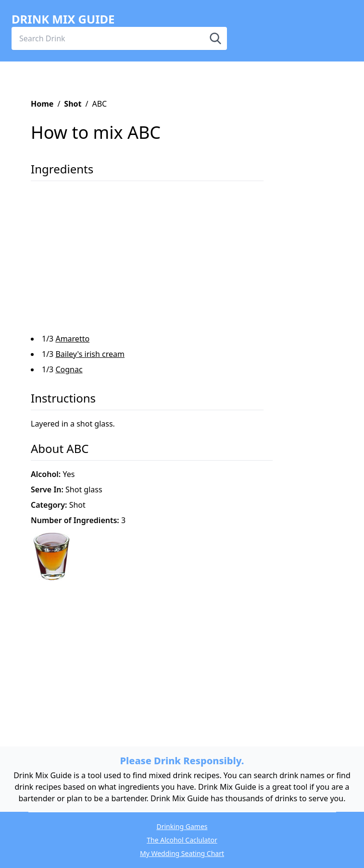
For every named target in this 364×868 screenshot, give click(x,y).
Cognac (69, 369)
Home (42, 104)
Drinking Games (182, 826)
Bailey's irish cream (90, 354)
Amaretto (72, 339)
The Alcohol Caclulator (182, 840)
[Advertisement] (176, 261)
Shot (73, 104)
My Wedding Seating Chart (182, 853)
